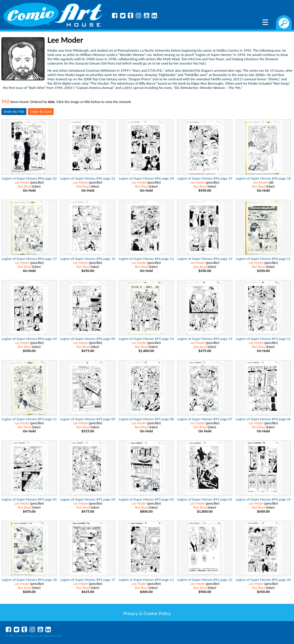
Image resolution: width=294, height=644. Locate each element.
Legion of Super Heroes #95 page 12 (263, 339)
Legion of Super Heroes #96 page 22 (29, 178)
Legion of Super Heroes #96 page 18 (263, 178)
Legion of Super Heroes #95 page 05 (29, 499)
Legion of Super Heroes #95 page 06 (263, 419)
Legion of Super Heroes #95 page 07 (205, 419)
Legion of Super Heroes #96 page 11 (263, 259)
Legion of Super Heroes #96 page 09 (88, 339)
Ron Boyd (25, 186)
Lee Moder (22, 182)
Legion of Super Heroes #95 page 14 (146, 339)
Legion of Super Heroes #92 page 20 (263, 580)
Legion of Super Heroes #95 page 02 (146, 499)
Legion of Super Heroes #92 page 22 (205, 580)
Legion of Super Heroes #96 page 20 (146, 178)
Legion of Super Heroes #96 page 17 (29, 259)
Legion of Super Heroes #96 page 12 (146, 259)
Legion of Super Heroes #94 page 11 (146, 580)
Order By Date (41, 111)
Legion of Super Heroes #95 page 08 (146, 419)
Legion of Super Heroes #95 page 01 (205, 499)
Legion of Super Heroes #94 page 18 (29, 580)
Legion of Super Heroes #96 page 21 (88, 178)
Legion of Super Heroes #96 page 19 (205, 178)
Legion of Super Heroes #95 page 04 (88, 499)
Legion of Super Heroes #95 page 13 (205, 339)
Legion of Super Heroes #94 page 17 (88, 580)
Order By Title (14, 111)
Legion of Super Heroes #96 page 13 (205, 259)
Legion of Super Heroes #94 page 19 (263, 499)
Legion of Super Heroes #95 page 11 (29, 419)
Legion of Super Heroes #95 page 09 (88, 419)
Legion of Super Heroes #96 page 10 (29, 339)
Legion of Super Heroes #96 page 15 (88, 259)
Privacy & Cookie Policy (147, 613)
